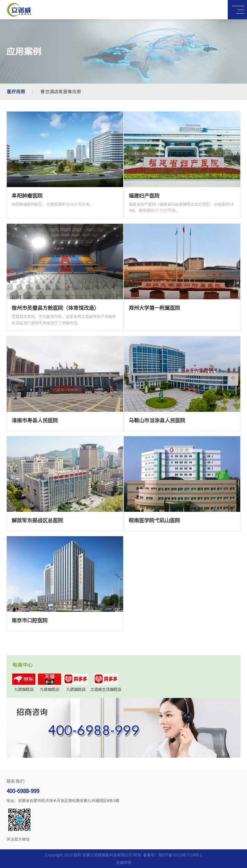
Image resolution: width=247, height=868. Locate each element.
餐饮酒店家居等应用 (61, 92)
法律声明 (123, 863)
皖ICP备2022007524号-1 (180, 855)
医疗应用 (16, 92)
